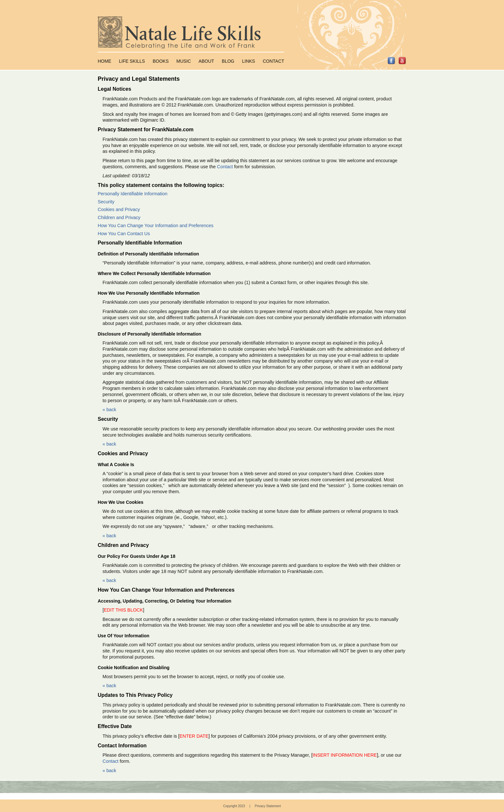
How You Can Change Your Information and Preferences (156, 226)
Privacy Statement (268, 806)
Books (161, 61)
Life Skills (132, 61)
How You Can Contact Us (124, 234)
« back (109, 410)
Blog (228, 61)
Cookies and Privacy (119, 209)
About (206, 61)
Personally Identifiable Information (133, 194)
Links (248, 61)
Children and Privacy (119, 217)
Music (184, 61)
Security (106, 202)
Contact (273, 61)
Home (104, 61)
